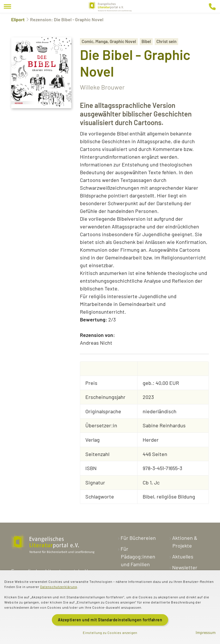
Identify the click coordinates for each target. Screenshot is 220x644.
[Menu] (7, 6)
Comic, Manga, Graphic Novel (109, 41)
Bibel (146, 41)
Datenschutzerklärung (59, 587)
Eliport (18, 19)
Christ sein (166, 41)
